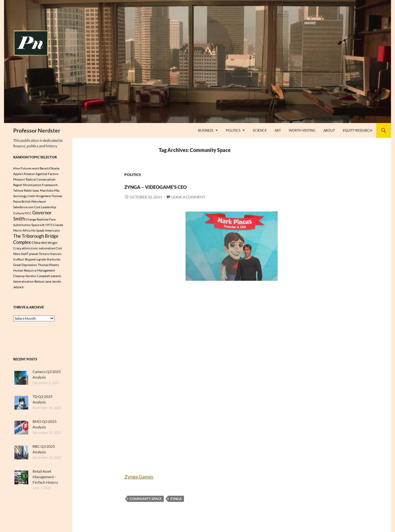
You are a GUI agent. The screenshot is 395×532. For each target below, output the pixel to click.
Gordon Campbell (38, 279)
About (329, 130)
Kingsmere (43, 196)
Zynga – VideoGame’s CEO (192, 185)
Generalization (23, 284)
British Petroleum (34, 201)
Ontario (44, 257)
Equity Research (358, 130)
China (36, 246)
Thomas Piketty (48, 268)
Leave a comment (188, 197)
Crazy (17, 251)
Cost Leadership (45, 207)
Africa (27, 232)
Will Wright (49, 246)
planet (34, 257)
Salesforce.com (23, 207)
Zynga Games (139, 476)
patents (56, 279)
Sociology (20, 196)
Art (278, 130)
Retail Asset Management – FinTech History (45, 480)
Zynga (176, 499)
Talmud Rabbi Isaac (26, 190)
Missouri (19, 179)
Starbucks (53, 262)
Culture (19, 214)
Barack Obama (49, 168)
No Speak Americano (46, 232)
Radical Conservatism (41, 179)
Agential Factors (47, 174)
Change (31, 221)
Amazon (29, 174)
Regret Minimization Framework (35, 185)
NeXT (25, 257)
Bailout (39, 284)
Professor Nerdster (37, 130)
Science (260, 130)
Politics (233, 130)
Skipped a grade (35, 262)
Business (206, 130)
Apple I (18, 174)
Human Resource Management (34, 273)
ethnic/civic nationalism (38, 251)
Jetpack (18, 290)
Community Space (146, 499)
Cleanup (19, 279)
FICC (28, 214)
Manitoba (47, 190)
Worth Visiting (302, 130)
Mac (57, 190)
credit (31, 196)
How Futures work (26, 168)
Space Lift (38, 226)
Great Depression (25, 268)
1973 (49, 226)
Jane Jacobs (53, 284)
